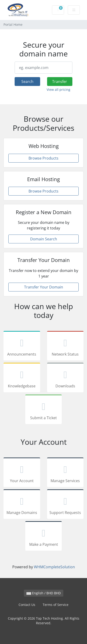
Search (27, 82)
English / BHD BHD (44, 593)
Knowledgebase (22, 378)
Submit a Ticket (44, 410)
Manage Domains (22, 505)
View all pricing (58, 90)
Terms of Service (56, 605)
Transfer (60, 82)
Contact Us (27, 605)
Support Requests (65, 505)
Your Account (22, 473)
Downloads (65, 378)
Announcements (22, 347)
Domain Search (44, 239)
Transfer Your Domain (44, 287)
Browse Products (43, 158)
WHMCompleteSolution (54, 567)
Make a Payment (44, 537)
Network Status (65, 347)
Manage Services (65, 473)
